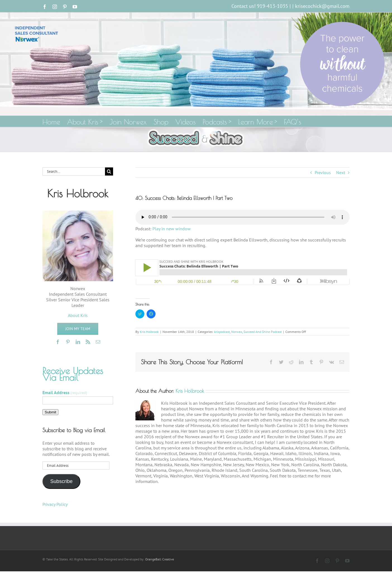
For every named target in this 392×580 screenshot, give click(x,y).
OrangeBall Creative (160, 559)
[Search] (109, 171)
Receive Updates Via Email (73, 374)
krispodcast (222, 332)
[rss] (88, 342)
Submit (50, 412)
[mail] (98, 342)
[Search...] (74, 171)
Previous (323, 172)
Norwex (237, 332)
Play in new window (172, 229)
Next (341, 172)
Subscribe (61, 481)
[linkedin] (78, 342)
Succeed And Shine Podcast (263, 332)
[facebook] (58, 342)
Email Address (65, 392)
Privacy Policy (55, 504)
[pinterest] (68, 342)
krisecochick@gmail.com (322, 6)
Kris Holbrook (149, 332)
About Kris (78, 315)
